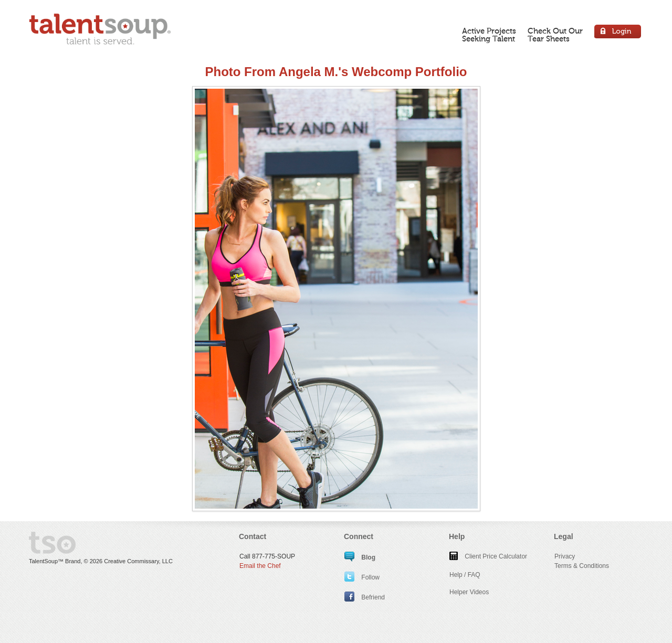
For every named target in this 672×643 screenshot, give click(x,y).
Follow (362, 577)
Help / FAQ (465, 575)
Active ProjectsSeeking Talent (489, 35)
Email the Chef (260, 566)
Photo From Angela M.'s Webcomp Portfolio (336, 72)
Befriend (365, 597)
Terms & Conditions (582, 566)
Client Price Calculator (488, 556)
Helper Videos (469, 592)
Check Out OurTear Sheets (555, 35)
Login (618, 33)
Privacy (565, 556)
